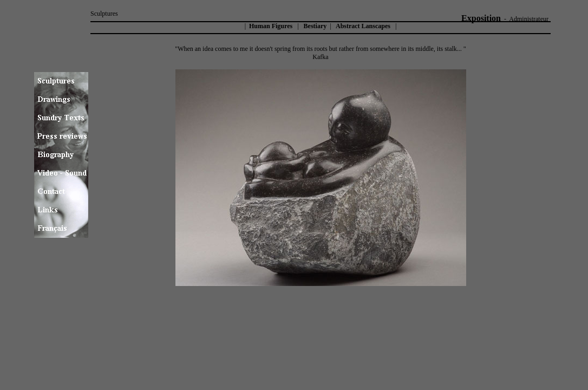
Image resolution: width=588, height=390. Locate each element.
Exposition (481, 18)
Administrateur (529, 19)
